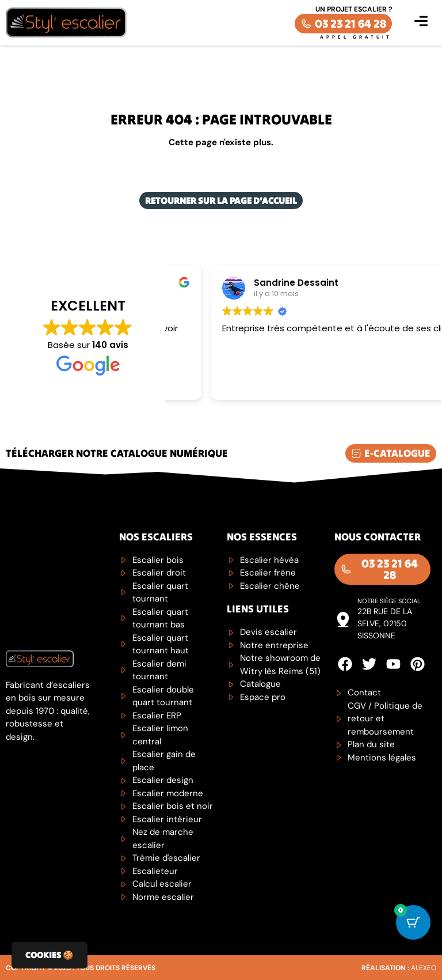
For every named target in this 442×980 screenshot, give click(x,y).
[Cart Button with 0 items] (413, 922)
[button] (421, 23)
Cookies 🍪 (49, 955)
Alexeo (424, 968)
